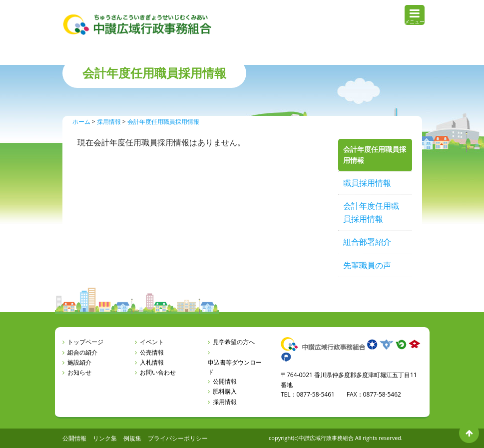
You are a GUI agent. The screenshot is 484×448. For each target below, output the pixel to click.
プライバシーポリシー (178, 438)
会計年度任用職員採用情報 (371, 212)
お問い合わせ (158, 372)
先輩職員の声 (367, 265)
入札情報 (152, 362)
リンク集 (105, 438)
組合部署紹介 (367, 242)
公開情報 (225, 381)
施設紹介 (79, 362)
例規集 (132, 438)
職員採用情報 (367, 183)
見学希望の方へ (234, 342)
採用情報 (225, 402)
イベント (152, 342)
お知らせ (79, 372)
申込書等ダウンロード (235, 367)
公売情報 (152, 352)
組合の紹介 (82, 352)
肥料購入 (225, 391)
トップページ (85, 342)
